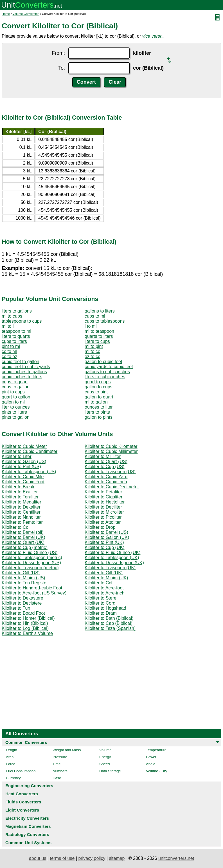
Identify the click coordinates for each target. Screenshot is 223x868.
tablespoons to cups (22, 321)
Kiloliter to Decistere (22, 603)
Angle (151, 764)
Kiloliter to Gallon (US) (24, 462)
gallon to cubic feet (103, 362)
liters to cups (97, 341)
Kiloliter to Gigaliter (103, 497)
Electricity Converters (27, 818)
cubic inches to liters (22, 377)
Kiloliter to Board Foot (23, 613)
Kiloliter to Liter (17, 456)
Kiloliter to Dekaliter (21, 507)
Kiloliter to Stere (101, 598)
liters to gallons (17, 311)
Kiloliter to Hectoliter (105, 502)
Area (10, 757)
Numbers (60, 771)
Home (6, 14)
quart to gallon (16, 397)
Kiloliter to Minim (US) (23, 578)
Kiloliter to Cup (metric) (25, 547)
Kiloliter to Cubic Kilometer (111, 446)
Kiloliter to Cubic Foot (23, 482)
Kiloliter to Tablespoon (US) (29, 472)
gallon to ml (13, 402)
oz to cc (92, 356)
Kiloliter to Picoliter (103, 517)
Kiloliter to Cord (100, 603)
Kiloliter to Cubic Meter (24, 446)
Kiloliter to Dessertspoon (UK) (114, 563)
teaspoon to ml (16, 331)
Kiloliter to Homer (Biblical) (28, 618)
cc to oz (9, 356)
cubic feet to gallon (20, 362)
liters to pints (97, 412)
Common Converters (26, 742)
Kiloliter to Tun (16, 608)
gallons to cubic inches (107, 372)
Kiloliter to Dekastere (22, 598)
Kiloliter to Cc (15, 527)
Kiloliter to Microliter (104, 512)
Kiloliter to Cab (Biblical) (109, 623)
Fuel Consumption (21, 771)
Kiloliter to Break (18, 487)
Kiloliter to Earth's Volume (27, 633)
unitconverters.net (176, 858)
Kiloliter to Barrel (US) (106, 532)
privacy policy (92, 858)
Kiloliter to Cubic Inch (106, 482)
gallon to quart (99, 397)
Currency (13, 778)
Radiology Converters (27, 834)
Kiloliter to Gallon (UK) (107, 537)
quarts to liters (99, 336)
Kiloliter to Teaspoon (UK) (110, 568)
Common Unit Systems (28, 843)
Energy (105, 757)
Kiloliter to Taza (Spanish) (110, 628)
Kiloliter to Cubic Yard (106, 477)
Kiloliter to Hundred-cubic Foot (32, 588)
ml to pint (94, 346)
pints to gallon (16, 417)
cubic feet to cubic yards (26, 367)
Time (57, 764)
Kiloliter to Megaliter (22, 502)
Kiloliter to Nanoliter (21, 517)
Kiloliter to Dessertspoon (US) (31, 563)
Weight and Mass (67, 750)
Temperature (156, 750)
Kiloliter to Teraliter (20, 497)
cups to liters (14, 341)
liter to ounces (16, 407)
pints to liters (14, 412)
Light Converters (22, 810)
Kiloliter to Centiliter (21, 512)
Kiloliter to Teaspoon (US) (110, 472)
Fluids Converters (23, 802)
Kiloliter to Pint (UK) (104, 542)
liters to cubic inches (105, 377)
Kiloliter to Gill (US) (21, 573)
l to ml (91, 326)
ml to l (8, 326)
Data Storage (110, 771)
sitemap (117, 858)
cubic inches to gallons (24, 372)
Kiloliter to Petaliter (103, 492)
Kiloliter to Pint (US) (21, 467)
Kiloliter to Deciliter (103, 507)
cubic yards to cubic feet (109, 367)
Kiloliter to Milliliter (103, 456)
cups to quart (15, 382)
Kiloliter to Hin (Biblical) (25, 623)
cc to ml (9, 351)
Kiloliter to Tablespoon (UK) (112, 558)
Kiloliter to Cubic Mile (23, 477)
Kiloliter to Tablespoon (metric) (32, 558)
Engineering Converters (29, 786)
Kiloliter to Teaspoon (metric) (30, 568)
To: (62, 68)
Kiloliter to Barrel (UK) (23, 537)
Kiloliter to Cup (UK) (104, 547)
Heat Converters (22, 794)
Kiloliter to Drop (100, 527)
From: (58, 53)
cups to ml (95, 316)
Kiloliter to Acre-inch (104, 593)
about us (38, 858)
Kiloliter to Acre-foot (104, 588)
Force (11, 764)
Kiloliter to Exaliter (20, 492)
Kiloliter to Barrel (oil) (22, 532)
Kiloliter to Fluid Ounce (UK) (112, 553)
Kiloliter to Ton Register (25, 583)
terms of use (62, 858)
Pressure (60, 757)
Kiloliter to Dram (101, 613)
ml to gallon (96, 402)
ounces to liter (99, 407)
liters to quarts (16, 336)
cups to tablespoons (105, 321)
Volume (105, 750)
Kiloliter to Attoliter (103, 522)
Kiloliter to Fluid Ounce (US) (30, 553)
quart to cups (98, 382)
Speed (105, 764)
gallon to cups (99, 387)
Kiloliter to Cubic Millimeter (111, 451)
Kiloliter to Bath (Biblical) (109, 618)
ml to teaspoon (99, 331)
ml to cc (92, 351)
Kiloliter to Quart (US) (106, 462)
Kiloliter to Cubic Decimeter (112, 487)
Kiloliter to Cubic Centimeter (30, 451)
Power (151, 757)
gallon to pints (99, 417)
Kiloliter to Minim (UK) (106, 578)
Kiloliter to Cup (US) (104, 467)
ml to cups (12, 316)
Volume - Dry (156, 771)
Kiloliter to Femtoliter (22, 522)
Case (57, 778)
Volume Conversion (26, 14)
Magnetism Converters (28, 826)
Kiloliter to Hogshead (105, 608)
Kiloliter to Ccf (99, 583)
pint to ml (11, 346)
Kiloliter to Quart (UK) (23, 542)
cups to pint (96, 392)
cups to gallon (16, 387)
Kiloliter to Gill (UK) (104, 573)
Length (12, 750)
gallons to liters (100, 311)
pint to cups (13, 392)
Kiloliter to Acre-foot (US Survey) (34, 593)
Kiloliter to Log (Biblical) (25, 628)
